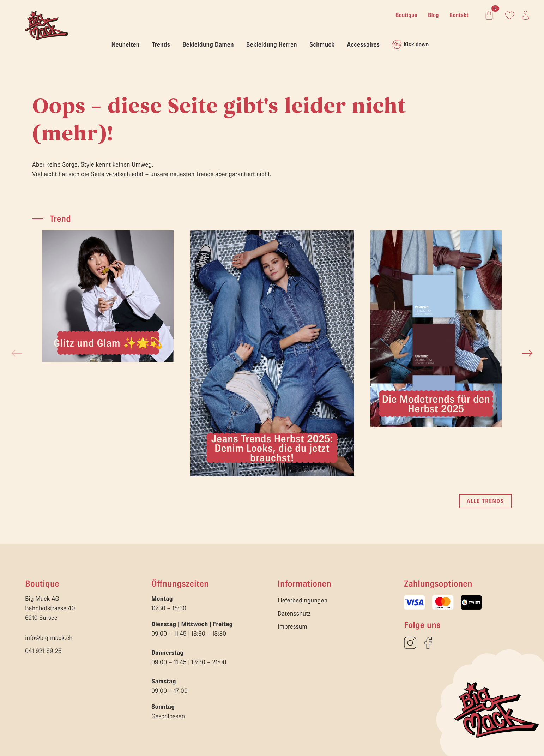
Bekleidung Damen (208, 44)
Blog (433, 15)
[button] (527, 353)
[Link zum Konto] (510, 15)
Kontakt (459, 15)
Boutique (406, 15)
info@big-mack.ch (49, 638)
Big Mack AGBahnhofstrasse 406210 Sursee (50, 608)
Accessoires (363, 44)
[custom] (410, 643)
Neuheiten (126, 44)
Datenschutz (294, 613)
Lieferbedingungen (303, 600)
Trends (161, 44)
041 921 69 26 (43, 651)
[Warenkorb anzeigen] (488, 15)
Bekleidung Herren (272, 44)
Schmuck (322, 44)
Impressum (292, 626)
